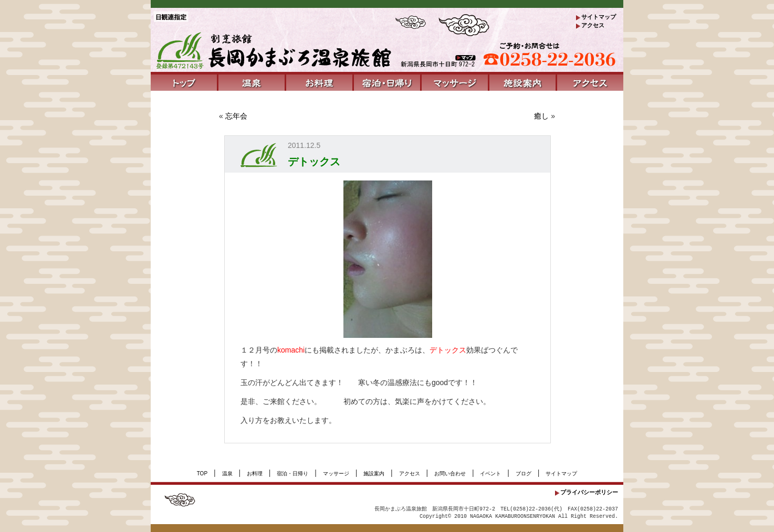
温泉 (227, 474)
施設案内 (374, 474)
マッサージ (336, 474)
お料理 (255, 474)
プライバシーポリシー (589, 492)
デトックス (314, 162)
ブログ (524, 474)
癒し (541, 116)
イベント (490, 474)
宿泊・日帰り (292, 474)
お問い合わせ (450, 474)
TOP (202, 474)
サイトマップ (599, 17)
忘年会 (236, 116)
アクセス (593, 25)
